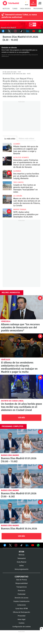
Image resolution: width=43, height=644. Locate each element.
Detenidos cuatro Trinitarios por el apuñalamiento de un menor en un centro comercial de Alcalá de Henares (7, 161)
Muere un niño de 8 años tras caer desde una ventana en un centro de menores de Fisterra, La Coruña (7, 199)
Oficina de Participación (21, 612)
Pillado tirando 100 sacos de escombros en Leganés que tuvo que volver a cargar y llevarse (7, 147)
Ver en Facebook (5, 546)
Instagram (15, 31)
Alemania (17, 171)
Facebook (3, 31)
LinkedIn (28, 31)
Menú (40, 3)
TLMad (15, 9)
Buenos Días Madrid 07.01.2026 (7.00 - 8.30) (21, 476)
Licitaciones (22, 605)
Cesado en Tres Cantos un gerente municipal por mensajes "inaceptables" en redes (7, 186)
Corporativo (21, 577)
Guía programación (22, 569)
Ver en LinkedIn (27, 545)
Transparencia (21, 587)
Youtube (34, 31)
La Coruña (18, 196)
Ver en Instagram (16, 545)
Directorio (21, 591)
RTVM (21, 552)
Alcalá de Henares (21, 157)
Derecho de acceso (21, 598)
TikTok (21, 31)
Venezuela (6, 321)
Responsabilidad (22, 583)
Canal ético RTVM (22, 609)
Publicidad (21, 594)
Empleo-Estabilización (21, 601)
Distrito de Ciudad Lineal (12, 401)
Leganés (17, 144)
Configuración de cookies (22, 627)
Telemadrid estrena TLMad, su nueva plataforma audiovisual (19, 16)
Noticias (6, 9)
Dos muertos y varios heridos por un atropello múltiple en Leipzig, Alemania (7, 175)
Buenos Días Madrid (10, 455)
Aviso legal (21, 619)
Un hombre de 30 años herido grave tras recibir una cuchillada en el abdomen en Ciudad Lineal (21, 387)
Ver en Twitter (10, 546)
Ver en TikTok (21, 546)
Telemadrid (21, 558)
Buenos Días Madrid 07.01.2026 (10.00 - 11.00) (21, 441)
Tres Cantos (18, 182)
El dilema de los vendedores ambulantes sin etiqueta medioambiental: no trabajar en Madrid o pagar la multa (21, 345)
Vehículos (6, 360)
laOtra (21, 566)
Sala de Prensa (21, 580)
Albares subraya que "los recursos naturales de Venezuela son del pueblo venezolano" (21, 307)
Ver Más (21, 418)
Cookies (22, 623)
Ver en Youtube (33, 545)
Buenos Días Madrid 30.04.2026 (21, 511)
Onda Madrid (25, 9)
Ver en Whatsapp (38, 545)
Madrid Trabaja (20, 209)
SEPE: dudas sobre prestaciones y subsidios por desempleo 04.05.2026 (7, 213)
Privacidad (22, 616)
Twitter (9, 31)
